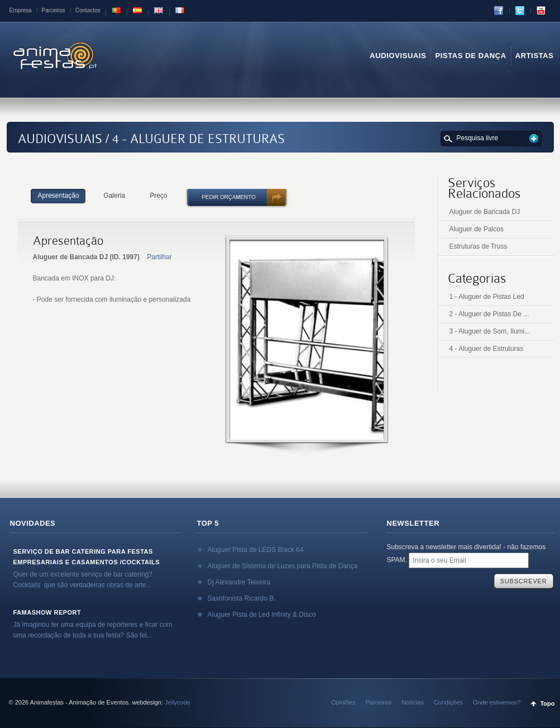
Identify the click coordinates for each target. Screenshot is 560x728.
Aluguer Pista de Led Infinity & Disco (262, 615)
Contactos (88, 10)
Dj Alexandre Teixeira (239, 582)
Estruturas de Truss (478, 246)
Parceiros (54, 10)
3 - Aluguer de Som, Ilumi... (490, 331)
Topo (547, 703)
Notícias (413, 702)
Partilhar (159, 257)
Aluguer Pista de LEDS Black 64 (256, 550)
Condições (448, 702)
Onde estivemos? (497, 702)
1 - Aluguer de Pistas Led (487, 297)
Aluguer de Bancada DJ (485, 212)
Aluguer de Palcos (477, 229)
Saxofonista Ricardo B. (242, 598)
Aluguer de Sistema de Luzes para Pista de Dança (283, 566)
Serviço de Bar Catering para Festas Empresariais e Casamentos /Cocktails (87, 557)
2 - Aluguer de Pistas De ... (489, 314)
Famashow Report (47, 612)
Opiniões (343, 702)
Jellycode (178, 702)
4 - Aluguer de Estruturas (487, 349)
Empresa (21, 10)
